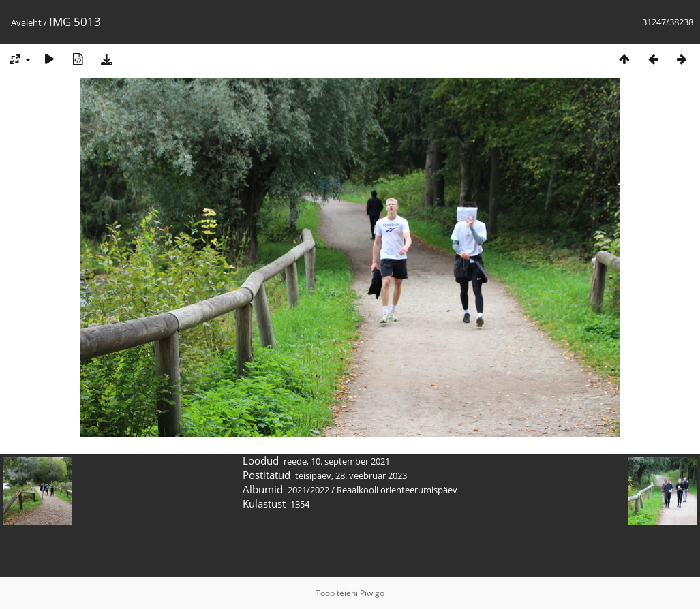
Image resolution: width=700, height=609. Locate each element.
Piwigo (372, 593)
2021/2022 (308, 490)
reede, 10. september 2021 (337, 461)
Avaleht (26, 22)
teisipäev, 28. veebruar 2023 (351, 475)
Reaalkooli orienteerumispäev (397, 490)
